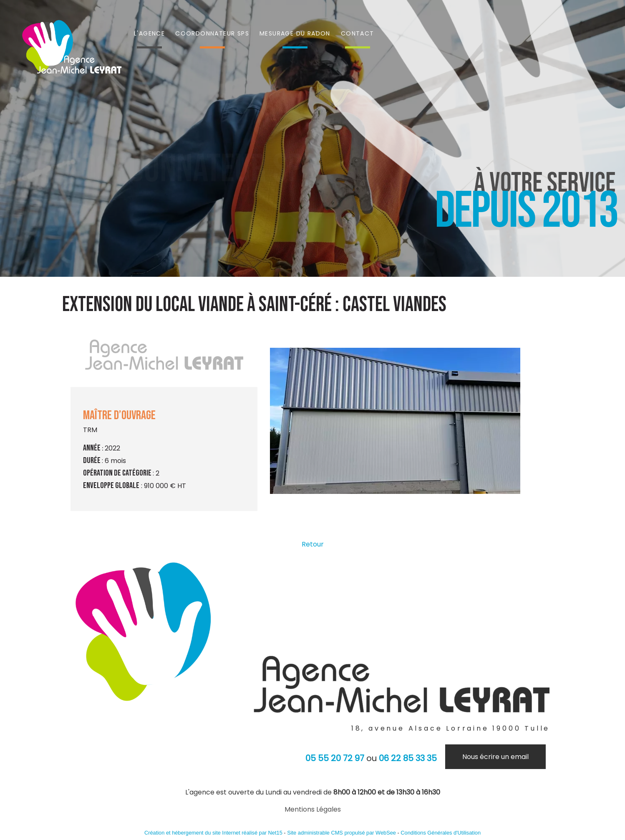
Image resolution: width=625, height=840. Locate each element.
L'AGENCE (149, 33)
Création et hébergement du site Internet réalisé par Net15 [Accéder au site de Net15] (213, 833)
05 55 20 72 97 (335, 758)
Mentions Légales (313, 809)
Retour (313, 544)
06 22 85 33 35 (408, 758)
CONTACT (358, 33)
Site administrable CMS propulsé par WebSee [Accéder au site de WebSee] (341, 833)
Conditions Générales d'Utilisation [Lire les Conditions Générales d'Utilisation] (441, 833)
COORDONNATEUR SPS (212, 33)
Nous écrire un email (495, 757)
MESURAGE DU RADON (295, 33)
